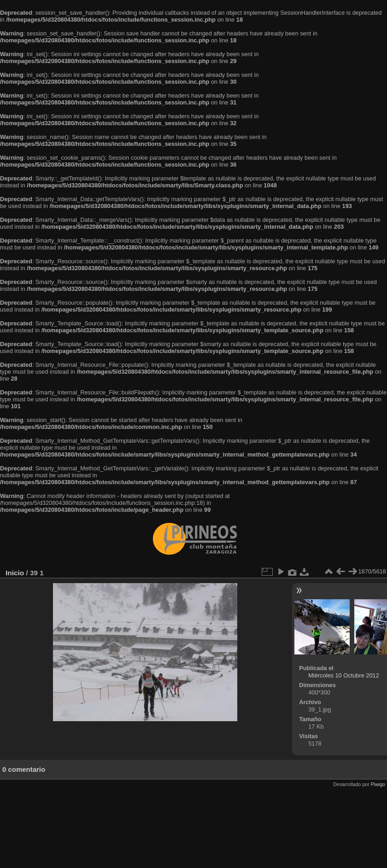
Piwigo (378, 784)
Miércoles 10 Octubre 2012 (344, 675)
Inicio (15, 573)
